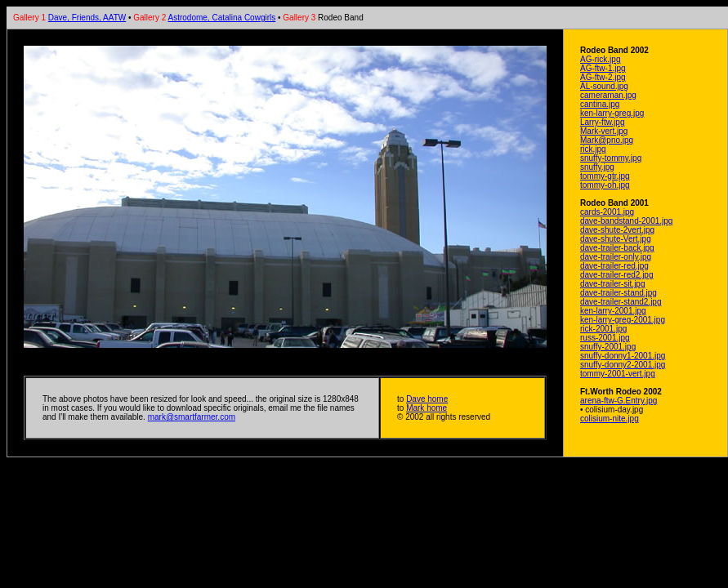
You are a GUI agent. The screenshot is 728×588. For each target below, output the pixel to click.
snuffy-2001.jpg (608, 347)
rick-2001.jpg (603, 329)
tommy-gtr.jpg (605, 176)
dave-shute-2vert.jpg (617, 230)
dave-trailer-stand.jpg (619, 293)
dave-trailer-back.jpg (617, 248)
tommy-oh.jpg (605, 185)
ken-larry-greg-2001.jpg (623, 320)
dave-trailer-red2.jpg (617, 275)
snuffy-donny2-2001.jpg (623, 365)
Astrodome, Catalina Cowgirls (222, 18)
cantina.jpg (600, 104)
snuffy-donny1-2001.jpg (623, 356)
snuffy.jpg (597, 167)
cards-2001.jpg (607, 212)
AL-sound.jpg (604, 86)
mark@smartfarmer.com (192, 417)
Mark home (427, 408)
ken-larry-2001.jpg (613, 311)
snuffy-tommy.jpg (611, 158)
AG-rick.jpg (600, 59)
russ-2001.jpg (605, 338)
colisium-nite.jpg (610, 419)
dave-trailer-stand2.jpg (621, 302)
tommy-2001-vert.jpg (618, 374)
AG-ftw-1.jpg (603, 68)
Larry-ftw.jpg (602, 122)
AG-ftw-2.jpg (603, 77)
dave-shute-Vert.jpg (616, 239)
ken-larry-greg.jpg (612, 113)
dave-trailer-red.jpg (614, 266)
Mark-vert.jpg (604, 131)
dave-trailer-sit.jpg (612, 284)
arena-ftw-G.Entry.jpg (619, 401)
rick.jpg (593, 149)
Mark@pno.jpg (607, 140)
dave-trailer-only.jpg (616, 257)
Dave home (427, 399)
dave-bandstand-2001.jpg (626, 221)
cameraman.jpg (608, 95)
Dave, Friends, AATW (87, 18)
